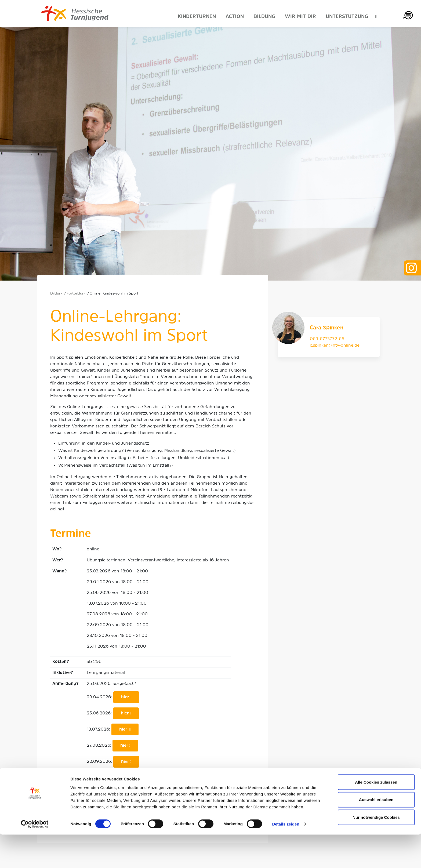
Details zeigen (286, 857)
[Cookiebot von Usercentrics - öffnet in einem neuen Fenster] (35, 858)
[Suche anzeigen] (376, 17)
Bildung (57, 294)
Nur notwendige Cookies (376, 850)
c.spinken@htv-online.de (335, 346)
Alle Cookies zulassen (376, 815)
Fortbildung (77, 294)
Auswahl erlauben (376, 833)
